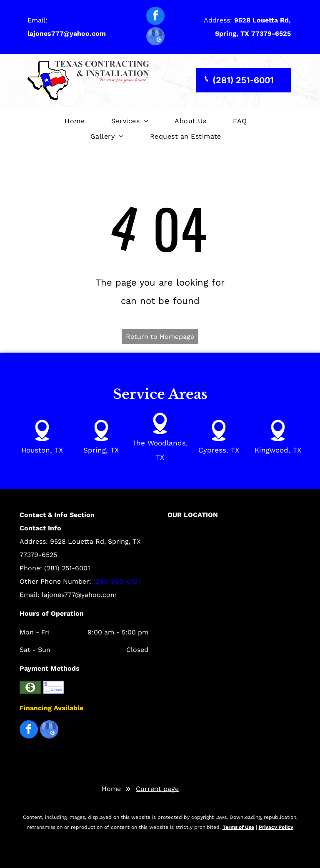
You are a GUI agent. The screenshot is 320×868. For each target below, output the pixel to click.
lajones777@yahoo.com (79, 595)
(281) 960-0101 (117, 581)
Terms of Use (238, 827)
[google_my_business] (155, 37)
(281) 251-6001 (67, 568)
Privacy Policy (276, 827)
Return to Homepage (160, 337)
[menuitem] (75, 121)
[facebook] (155, 17)
